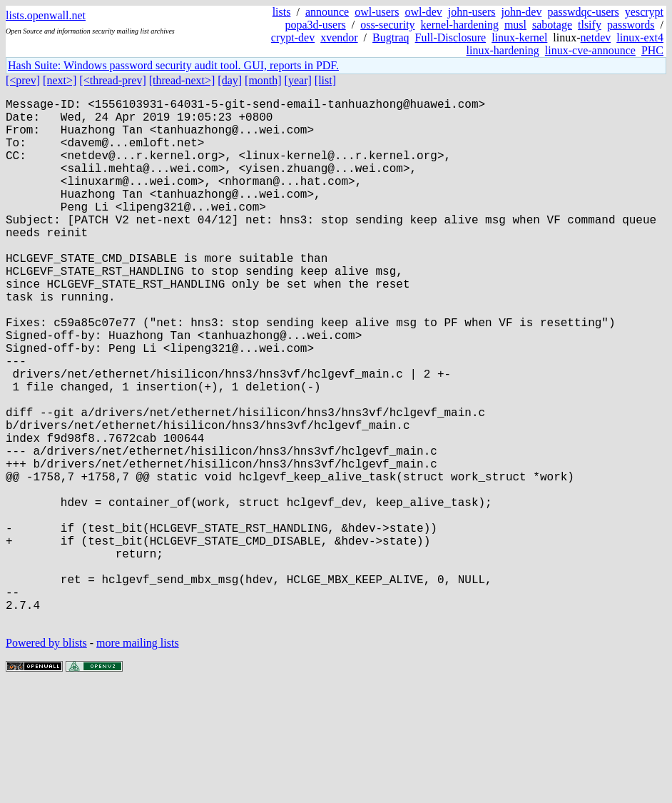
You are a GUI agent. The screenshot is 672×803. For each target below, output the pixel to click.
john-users (472, 12)
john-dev (522, 12)
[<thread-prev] (112, 80)
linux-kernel (519, 37)
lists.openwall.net (46, 15)
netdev (596, 37)
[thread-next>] (182, 80)
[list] (325, 80)
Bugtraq (391, 37)
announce (327, 12)
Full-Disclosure (451, 37)
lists (282, 12)
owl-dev (423, 12)
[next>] (60, 80)
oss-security (387, 25)
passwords (631, 25)
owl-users (377, 12)
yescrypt (644, 12)
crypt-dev (293, 37)
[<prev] (23, 80)
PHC (652, 50)
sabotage (552, 25)
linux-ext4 (640, 37)
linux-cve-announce (590, 50)
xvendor (339, 37)
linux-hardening (503, 50)
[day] (230, 80)
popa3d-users (315, 25)
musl (515, 25)
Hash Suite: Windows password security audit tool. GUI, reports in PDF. (173, 65)
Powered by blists (46, 760)
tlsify (590, 25)
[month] (263, 80)
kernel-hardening (460, 25)
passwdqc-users (583, 12)
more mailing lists (138, 760)
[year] (298, 80)
